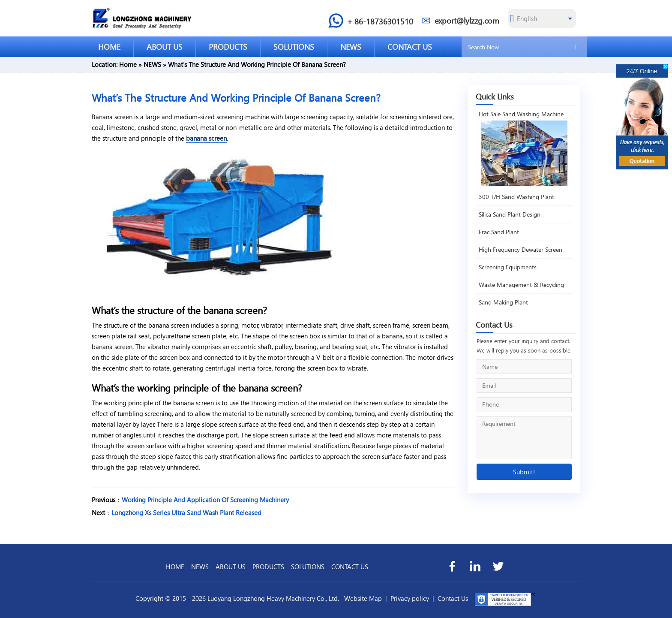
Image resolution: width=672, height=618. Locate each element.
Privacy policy (410, 598)
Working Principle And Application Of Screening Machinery (205, 500)
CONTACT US (410, 47)
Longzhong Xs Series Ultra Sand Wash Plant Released (186, 512)
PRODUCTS (228, 47)
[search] (576, 46)
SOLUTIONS (294, 47)
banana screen (206, 138)
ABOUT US (165, 47)
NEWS (351, 47)
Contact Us (453, 598)
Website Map (363, 598)
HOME (109, 47)
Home (128, 64)
